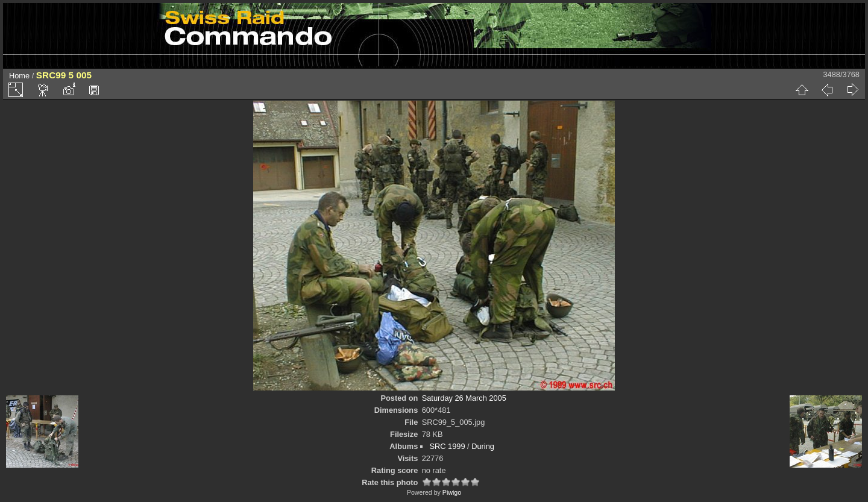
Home (19, 76)
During (483, 446)
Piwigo (452, 492)
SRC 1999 (447, 446)
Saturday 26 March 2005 (464, 398)
